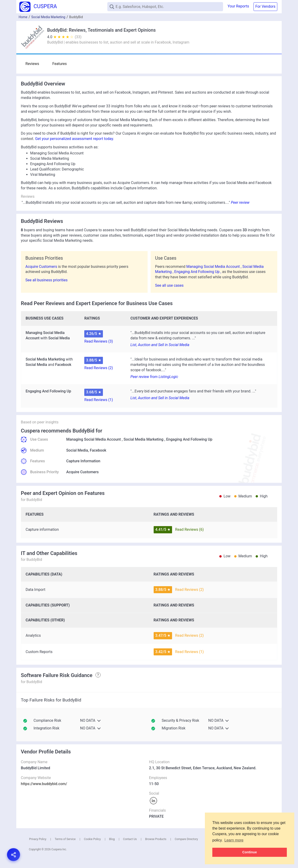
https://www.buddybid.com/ (44, 784)
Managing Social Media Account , (214, 267)
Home (23, 17)
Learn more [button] (234, 840)
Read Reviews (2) (99, 368)
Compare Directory (186, 839)
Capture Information (83, 461)
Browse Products (156, 839)
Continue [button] (250, 852)
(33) (78, 37)
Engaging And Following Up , (198, 272)
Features (56, 64)
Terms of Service (65, 839)
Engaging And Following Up (189, 439)
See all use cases (169, 285)
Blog (112, 839)
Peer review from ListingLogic (154, 377)
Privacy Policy (38, 839)
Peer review (240, 203)
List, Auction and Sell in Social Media (160, 345)
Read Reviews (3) (99, 341)
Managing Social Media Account (94, 439)
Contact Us (130, 839)
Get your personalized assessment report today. (75, 139)
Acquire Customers (42, 267)
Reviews (32, 64)
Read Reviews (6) (189, 529)
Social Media (77, 450)
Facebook (98, 450)
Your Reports (238, 6)
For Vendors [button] (265, 6)
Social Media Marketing (48, 17)
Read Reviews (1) (99, 400)
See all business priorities (46, 280)
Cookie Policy (92, 839)
